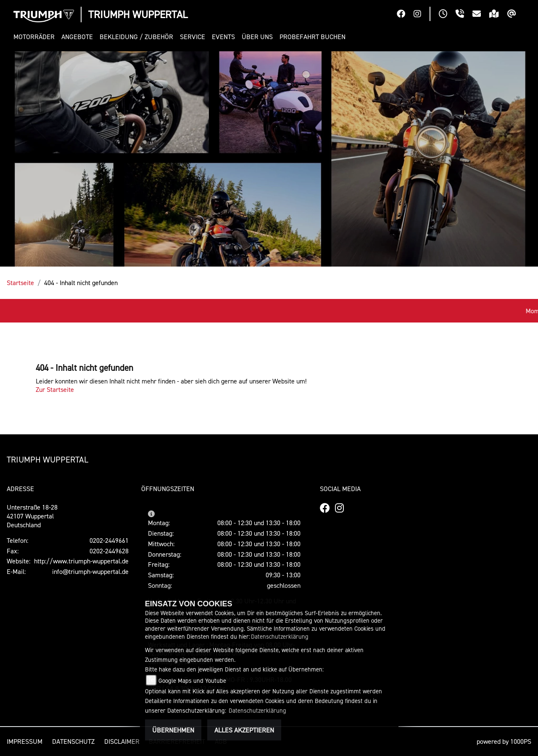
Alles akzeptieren (244, 730)
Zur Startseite (55, 389)
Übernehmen (173, 730)
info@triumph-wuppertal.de (90, 571)
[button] (36, 37)
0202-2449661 (109, 540)
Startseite (20, 283)
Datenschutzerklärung (280, 636)
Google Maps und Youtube (192, 681)
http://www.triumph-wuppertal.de (81, 561)
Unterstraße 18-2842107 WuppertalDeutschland (32, 516)
